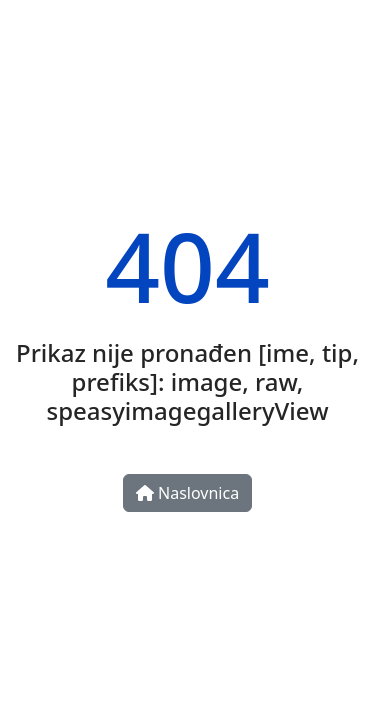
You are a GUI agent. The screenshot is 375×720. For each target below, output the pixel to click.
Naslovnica (187, 493)
